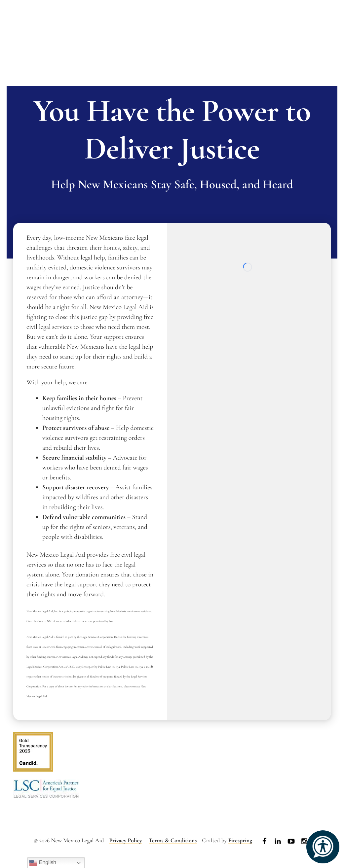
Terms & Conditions (173, 841)
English (43, 863)
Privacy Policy (125, 841)
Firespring (240, 841)
